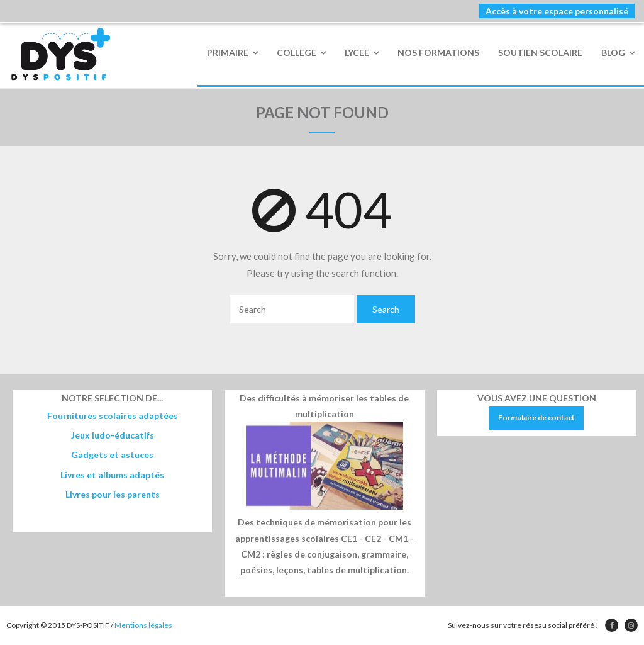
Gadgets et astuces (112, 455)
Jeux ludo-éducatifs (113, 435)
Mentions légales (143, 625)
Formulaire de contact (536, 418)
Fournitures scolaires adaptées (113, 416)
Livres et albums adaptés (112, 475)
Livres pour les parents (113, 494)
